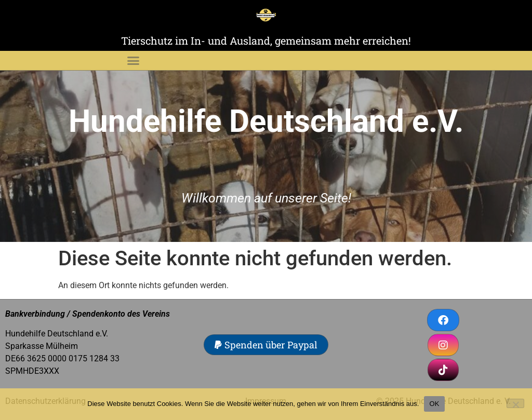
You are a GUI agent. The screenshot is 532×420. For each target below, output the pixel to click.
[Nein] (515, 403)
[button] (133, 61)
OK (434, 404)
